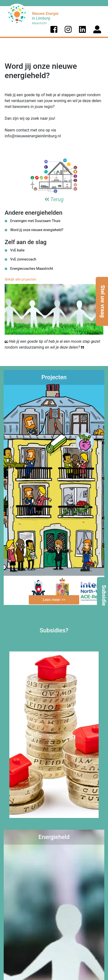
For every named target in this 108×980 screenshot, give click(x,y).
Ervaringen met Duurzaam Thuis (33, 221)
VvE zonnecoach (20, 259)
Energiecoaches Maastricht (29, 269)
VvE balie (15, 250)
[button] (54, 29)
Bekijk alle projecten (21, 279)
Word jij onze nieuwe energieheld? (34, 230)
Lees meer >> (54, 600)
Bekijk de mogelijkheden (54, 824)
